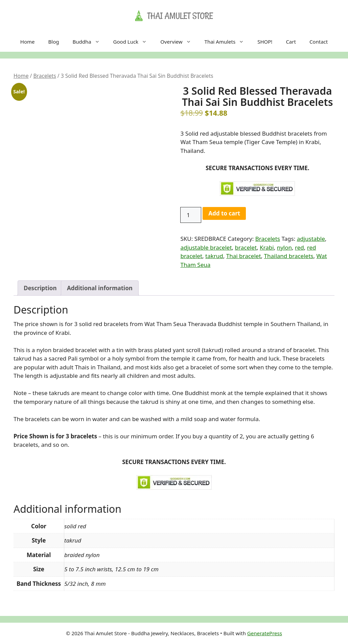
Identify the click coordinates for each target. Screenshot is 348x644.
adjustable (311, 239)
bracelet (246, 247)
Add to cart (224, 213)
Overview (179, 42)
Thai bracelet (244, 256)
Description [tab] (40, 288)
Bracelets (44, 76)
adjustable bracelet (206, 247)
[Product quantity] (191, 215)
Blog (54, 42)
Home (28, 42)
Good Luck (134, 42)
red (299, 247)
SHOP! (265, 42)
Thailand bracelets (289, 256)
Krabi (267, 247)
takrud (214, 256)
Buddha (89, 42)
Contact (319, 42)
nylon (284, 247)
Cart (291, 42)
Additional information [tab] (100, 288)
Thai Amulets (228, 42)
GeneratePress (265, 633)
